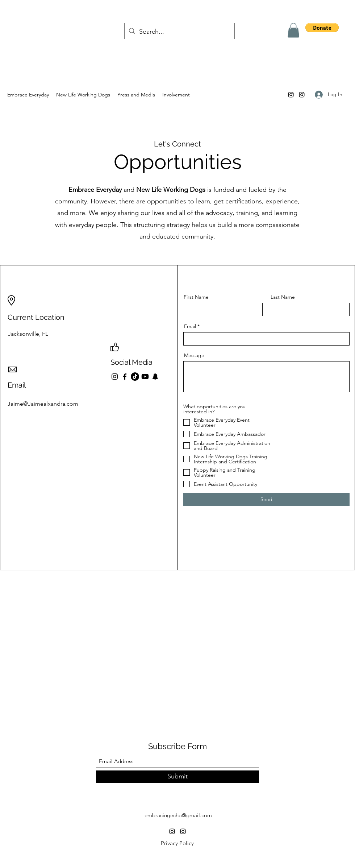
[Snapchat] (155, 377)
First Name (196, 297)
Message (194, 355)
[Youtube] (145, 377)
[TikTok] (135, 377)
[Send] (266, 500)
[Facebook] (125, 377)
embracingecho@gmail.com (178, 815)
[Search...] (179, 32)
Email (190, 326)
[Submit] (177, 777)
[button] (293, 30)
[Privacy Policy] (177, 843)
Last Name (283, 297)
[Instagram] (291, 95)
